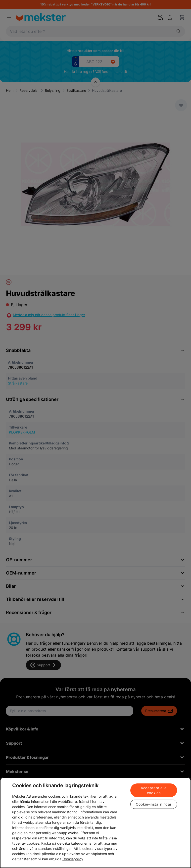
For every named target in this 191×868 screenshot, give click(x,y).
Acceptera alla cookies (154, 790)
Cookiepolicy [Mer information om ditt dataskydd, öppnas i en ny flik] (73, 859)
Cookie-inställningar (154, 804)
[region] (95, 823)
